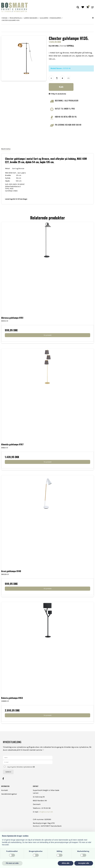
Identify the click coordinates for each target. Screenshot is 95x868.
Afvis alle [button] (65, 863)
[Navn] (28, 757)
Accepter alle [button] (84, 863)
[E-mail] (28, 762)
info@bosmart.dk (46, 812)
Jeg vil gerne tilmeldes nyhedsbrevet (27, 766)
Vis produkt (48, 335)
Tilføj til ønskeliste (57, 94)
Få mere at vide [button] (12, 863)
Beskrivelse (6, 149)
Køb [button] (61, 87)
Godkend (8, 772)
